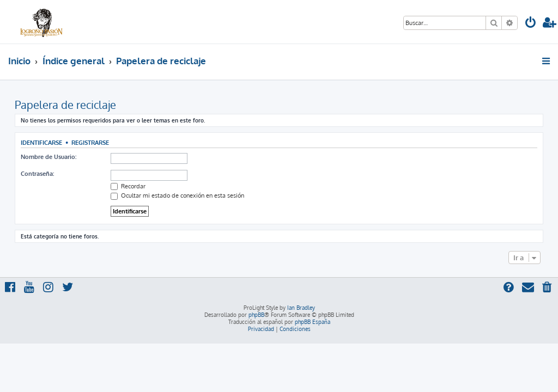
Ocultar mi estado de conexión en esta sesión (177, 195)
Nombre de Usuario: (48, 157)
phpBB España (313, 322)
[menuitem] (531, 24)
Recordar (128, 186)
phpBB (256, 315)
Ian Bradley (301, 308)
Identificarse (41, 142)
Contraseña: (37, 174)
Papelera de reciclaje (65, 105)
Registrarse (90, 142)
